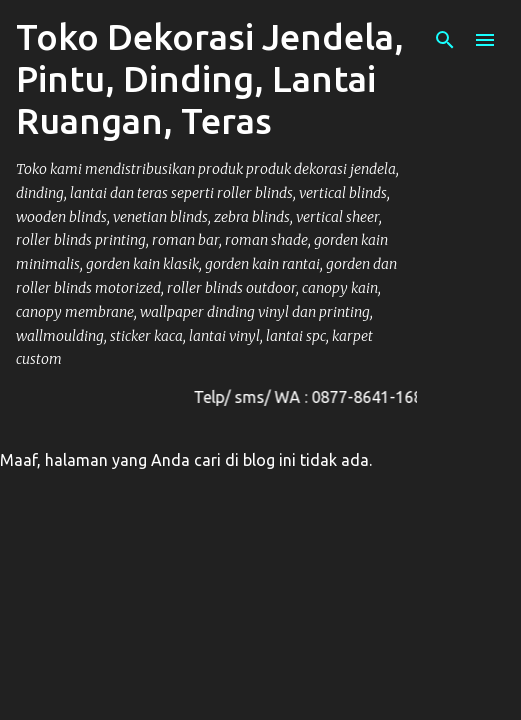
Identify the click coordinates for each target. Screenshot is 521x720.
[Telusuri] (445, 40)
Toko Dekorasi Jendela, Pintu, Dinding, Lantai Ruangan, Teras (210, 78)
